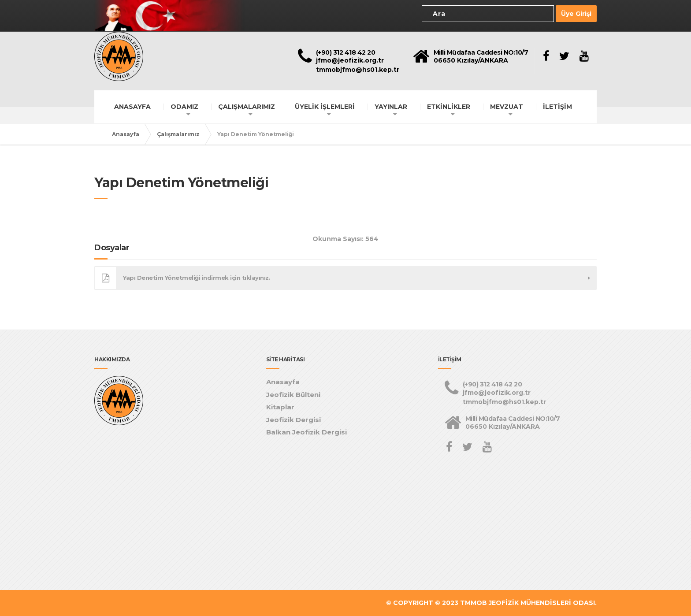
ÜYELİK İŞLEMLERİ (325, 107)
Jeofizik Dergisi (293, 420)
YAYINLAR (391, 107)
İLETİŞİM (557, 107)
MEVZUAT (507, 107)
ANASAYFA (132, 107)
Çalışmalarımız (178, 134)
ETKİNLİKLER (449, 107)
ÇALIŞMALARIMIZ (247, 107)
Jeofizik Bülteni (293, 395)
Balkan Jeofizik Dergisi (306, 432)
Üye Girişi (576, 14)
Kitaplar (280, 407)
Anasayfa (126, 134)
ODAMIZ (184, 107)
